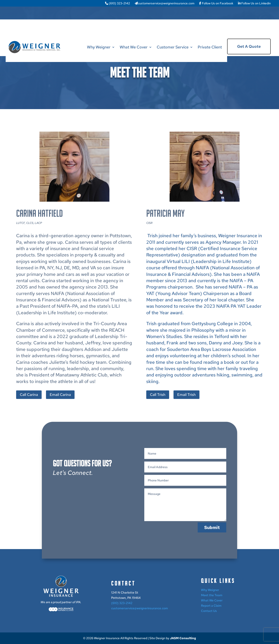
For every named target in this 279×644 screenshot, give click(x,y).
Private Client (210, 47)
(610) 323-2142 (117, 3)
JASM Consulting (183, 638)
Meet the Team (212, 595)
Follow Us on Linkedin (254, 3)
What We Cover (134, 47)
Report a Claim (211, 606)
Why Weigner (99, 47)
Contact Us (209, 611)
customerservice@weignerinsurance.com (165, 3)
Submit (212, 556)
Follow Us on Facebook (216, 3)
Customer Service (173, 47)
